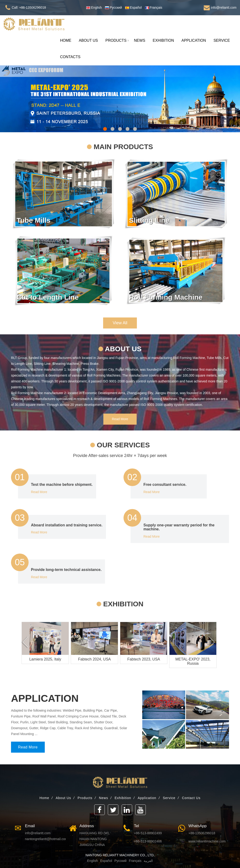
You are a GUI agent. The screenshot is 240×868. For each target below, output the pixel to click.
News (103, 798)
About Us (64, 798)
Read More (120, 419)
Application (147, 798)
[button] (116, 41)
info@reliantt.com (38, 833)
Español (106, 861)
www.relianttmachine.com (207, 841)
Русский (120, 861)
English (93, 861)
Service (169, 798)
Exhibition (123, 798)
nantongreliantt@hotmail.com (46, 839)
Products (85, 798)
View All (120, 323)
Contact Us (191, 798)
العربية (148, 861)
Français (135, 861)
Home (44, 798)
